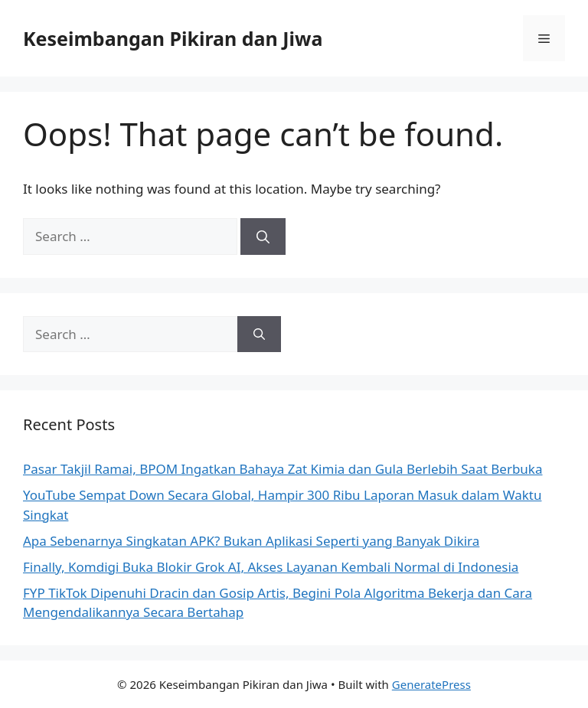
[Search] (263, 237)
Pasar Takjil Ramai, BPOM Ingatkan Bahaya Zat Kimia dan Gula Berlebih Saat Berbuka (283, 469)
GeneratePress (431, 684)
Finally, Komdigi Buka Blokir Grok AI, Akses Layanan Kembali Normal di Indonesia (271, 567)
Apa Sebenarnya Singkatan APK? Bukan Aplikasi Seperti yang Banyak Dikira (251, 541)
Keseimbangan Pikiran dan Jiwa (173, 38)
